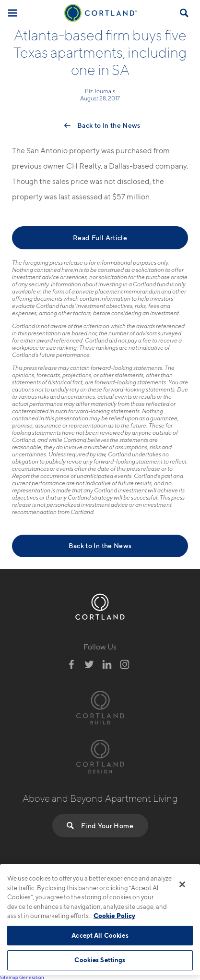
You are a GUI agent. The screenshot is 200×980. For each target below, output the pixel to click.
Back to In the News (109, 125)
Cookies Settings (100, 960)
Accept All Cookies (100, 935)
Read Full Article (100, 238)
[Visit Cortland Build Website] (100, 706)
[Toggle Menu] (12, 13)
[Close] (182, 884)
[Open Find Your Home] (184, 13)
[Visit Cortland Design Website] (100, 755)
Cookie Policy (114, 916)
